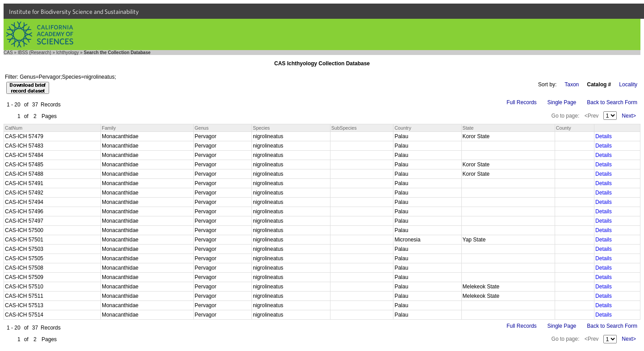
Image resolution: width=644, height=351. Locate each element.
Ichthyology (68, 53)
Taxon (572, 85)
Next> (629, 116)
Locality (628, 85)
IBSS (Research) (35, 53)
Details (604, 136)
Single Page (562, 102)
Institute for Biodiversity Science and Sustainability (74, 12)
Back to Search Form (612, 102)
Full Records (521, 102)
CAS (8, 53)
